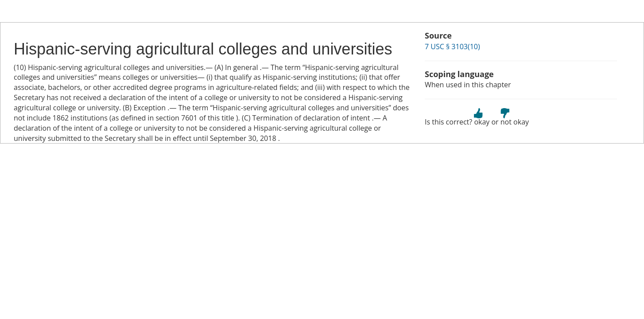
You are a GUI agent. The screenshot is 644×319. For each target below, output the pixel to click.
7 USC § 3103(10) (452, 47)
